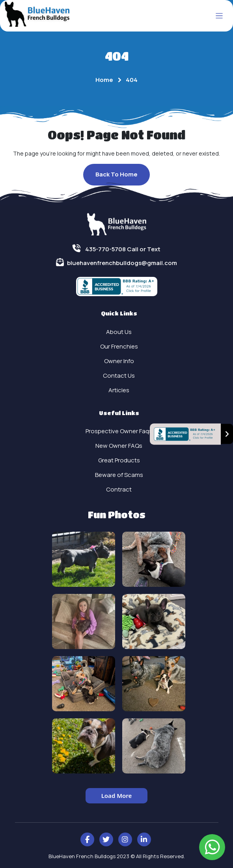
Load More (117, 796)
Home (104, 80)
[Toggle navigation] (219, 16)
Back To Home (116, 174)
